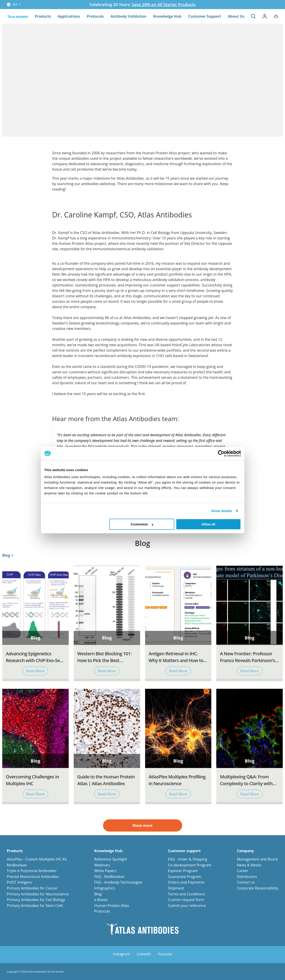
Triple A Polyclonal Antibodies (32, 871)
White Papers (105, 871)
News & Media (249, 865)
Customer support (184, 851)
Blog (98, 894)
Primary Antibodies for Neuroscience (38, 894)
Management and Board (257, 859)
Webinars (102, 865)
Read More (35, 671)
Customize (142, 524)
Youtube (165, 954)
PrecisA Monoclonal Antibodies (33, 877)
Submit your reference (187, 906)
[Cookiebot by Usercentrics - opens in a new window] (221, 453)
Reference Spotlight (111, 859)
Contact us (246, 882)
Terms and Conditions (186, 894)
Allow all (208, 524)
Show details (222, 511)
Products (43, 16)
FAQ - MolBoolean (109, 877)
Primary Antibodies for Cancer (32, 888)
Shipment (176, 888)
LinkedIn (144, 954)
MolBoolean (17, 865)
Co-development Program (190, 865)
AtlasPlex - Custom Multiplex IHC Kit (37, 859)
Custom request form (186, 900)
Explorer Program (183, 871)
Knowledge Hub (167, 16)
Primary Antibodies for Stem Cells (35, 906)
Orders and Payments (186, 882)
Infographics (105, 888)
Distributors (247, 877)
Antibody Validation (128, 16)
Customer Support (205, 16)
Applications (69, 16)
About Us (236, 16)
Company (245, 851)
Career (243, 871)
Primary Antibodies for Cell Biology (36, 900)
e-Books (101, 900)
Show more (142, 825)
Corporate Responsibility (258, 888)
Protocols (95, 16)
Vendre (60, 972)
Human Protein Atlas (112, 906)
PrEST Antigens (19, 882)
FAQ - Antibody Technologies (118, 882)
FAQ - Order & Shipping (187, 859)
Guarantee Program (185, 877)
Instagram (121, 954)
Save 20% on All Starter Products (164, 5)
